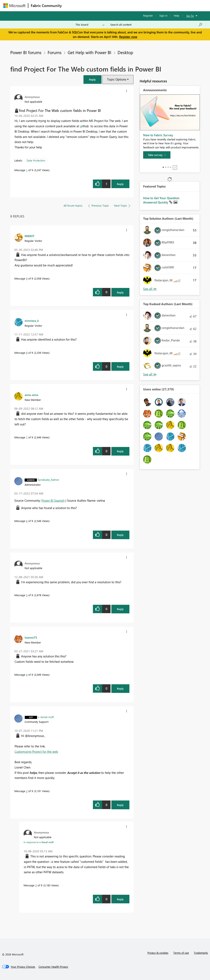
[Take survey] (157, 155)
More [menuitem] (156, 5)
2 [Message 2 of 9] (27, 791)
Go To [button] (190, 16)
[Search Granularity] (90, 25)
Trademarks (201, 953)
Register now (128, 37)
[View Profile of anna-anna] (31, 395)
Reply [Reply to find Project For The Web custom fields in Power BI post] (120, 184)
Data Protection (36, 160)
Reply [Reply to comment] (120, 292)
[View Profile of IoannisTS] (31, 637)
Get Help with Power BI (90, 52)
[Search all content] (156, 25)
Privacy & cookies (158, 953)
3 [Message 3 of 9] (36, 885)
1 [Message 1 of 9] (27, 170)
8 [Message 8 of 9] (27, 353)
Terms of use (181, 953)
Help (176, 15)
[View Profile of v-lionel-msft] (46, 717)
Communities (124, 5)
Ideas (106, 5)
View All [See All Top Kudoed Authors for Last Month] (150, 374)
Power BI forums (26, 52)
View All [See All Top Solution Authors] (150, 289)
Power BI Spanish (53, 500)
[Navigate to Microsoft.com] (14, 6)
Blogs (143, 5)
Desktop (125, 52)
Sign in (163, 15)
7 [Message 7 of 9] (27, 437)
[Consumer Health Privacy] (53, 967)
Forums (71, 5)
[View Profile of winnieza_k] (32, 321)
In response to (39, 842)
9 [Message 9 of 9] (27, 278)
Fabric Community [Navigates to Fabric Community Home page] (46, 6)
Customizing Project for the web (36, 751)
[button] (92, 79)
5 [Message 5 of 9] (27, 595)
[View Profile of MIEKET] (30, 236)
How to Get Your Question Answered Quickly (161, 200)
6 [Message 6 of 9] (27, 521)
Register (148, 15)
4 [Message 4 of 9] (27, 675)
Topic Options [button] (117, 79)
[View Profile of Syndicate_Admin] (48, 480)
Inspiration (89, 5)
